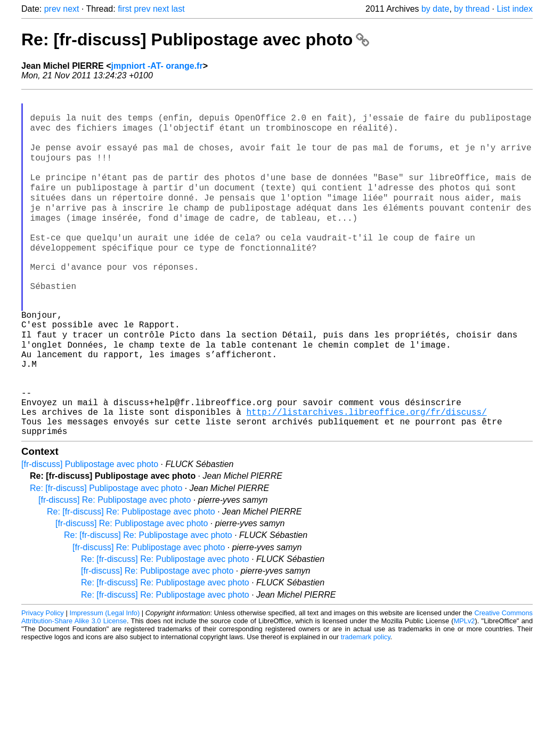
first (125, 9)
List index (515, 9)
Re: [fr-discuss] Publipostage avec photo (195, 39)
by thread (472, 9)
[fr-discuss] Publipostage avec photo (90, 532)
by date (435, 9)
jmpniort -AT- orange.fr (157, 66)
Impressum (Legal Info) (104, 681)
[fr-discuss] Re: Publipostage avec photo (115, 568)
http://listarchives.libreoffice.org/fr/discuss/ (366, 475)
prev (52, 9)
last (178, 9)
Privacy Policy (43, 681)
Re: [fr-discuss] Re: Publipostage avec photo (131, 579)
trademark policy (366, 705)
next (71, 9)
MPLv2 (465, 689)
